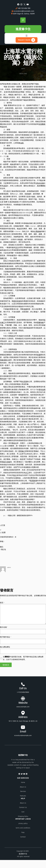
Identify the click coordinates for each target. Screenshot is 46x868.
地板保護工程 (5, 360)
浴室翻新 (42, 124)
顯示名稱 (4, 627)
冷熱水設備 (40, 183)
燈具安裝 (17, 301)
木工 (27, 473)
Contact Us (23, 807)
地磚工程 (3, 258)
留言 (2, 603)
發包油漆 (42, 390)
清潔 (5, 186)
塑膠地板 (40, 323)
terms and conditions (23, 828)
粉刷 (21, 240)
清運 (34, 132)
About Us (23, 787)
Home (23, 782)
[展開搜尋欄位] (23, 20)
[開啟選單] (27, 36)
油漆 (22, 143)
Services (23, 791)
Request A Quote (24, 40)
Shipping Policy (23, 816)
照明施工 (22, 451)
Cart (23, 812)
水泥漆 (24, 382)
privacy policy (23, 823)
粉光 (15, 443)
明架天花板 (6, 462)
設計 (17, 248)
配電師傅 (34, 481)
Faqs (23, 832)
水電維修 (37, 232)
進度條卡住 (23, 29)
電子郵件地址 (6, 637)
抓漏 (39, 355)
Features (23, 796)
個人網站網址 (5, 647)
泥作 (3, 127)
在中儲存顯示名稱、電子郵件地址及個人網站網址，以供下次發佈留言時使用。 (23, 658)
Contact (23, 837)
